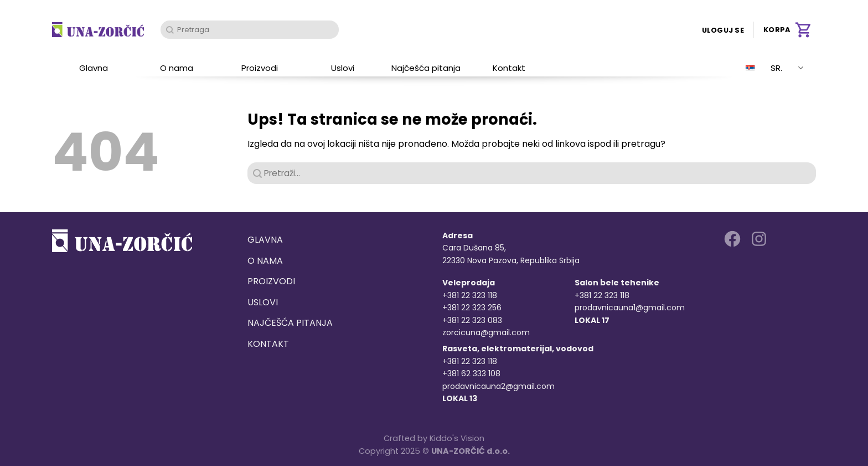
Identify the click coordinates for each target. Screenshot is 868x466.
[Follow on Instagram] (759, 239)
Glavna (94, 68)
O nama (177, 68)
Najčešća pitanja (426, 68)
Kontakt (509, 68)
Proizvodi (260, 68)
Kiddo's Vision (457, 438)
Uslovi (343, 68)
